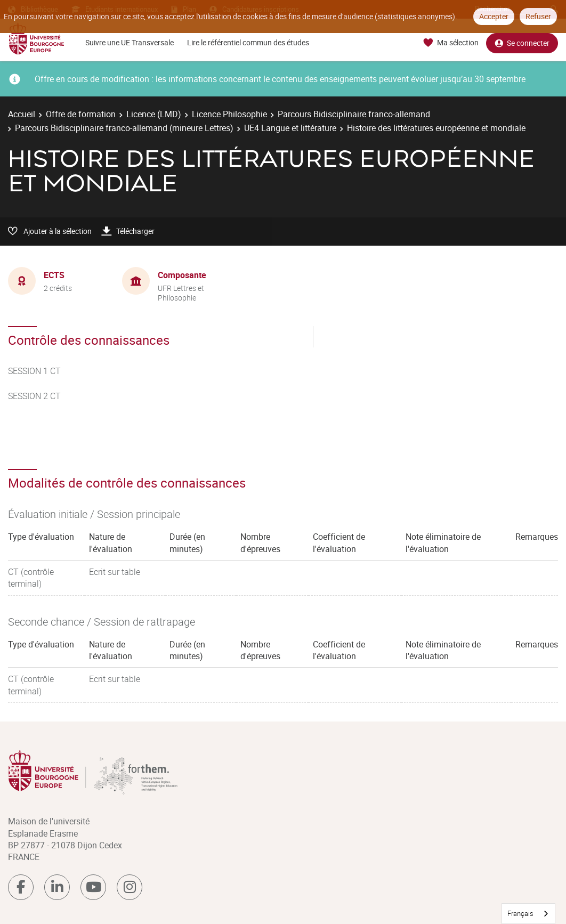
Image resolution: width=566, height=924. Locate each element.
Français (520, 913)
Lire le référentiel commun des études (248, 42)
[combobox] (528, 914)
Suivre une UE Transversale (130, 42)
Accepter (494, 16)
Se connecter (522, 43)
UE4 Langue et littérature (290, 128)
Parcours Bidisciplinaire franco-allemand (354, 114)
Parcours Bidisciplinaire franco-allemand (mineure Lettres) (124, 128)
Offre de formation (81, 114)
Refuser (538, 16)
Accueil (22, 114)
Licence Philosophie (229, 114)
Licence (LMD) (154, 114)
